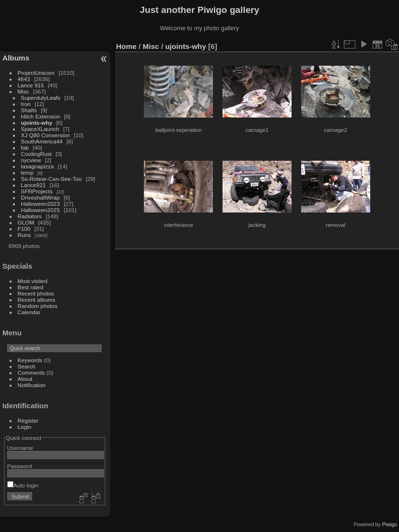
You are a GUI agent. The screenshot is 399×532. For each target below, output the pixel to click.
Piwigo (390, 524)
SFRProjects (37, 191)
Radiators (30, 216)
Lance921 (34, 185)
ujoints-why (37, 123)
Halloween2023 (41, 204)
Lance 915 (31, 85)
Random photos (38, 306)
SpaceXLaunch (40, 129)
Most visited (33, 281)
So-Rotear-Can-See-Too (52, 179)
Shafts (30, 110)
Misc (23, 91)
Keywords (30, 360)
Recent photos (36, 293)
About (25, 379)
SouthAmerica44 (42, 141)
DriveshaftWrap (41, 197)
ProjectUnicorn (36, 73)
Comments (31, 372)
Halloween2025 (41, 210)
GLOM (26, 222)
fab (25, 148)
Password (20, 466)
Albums (16, 58)
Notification (32, 385)
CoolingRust (36, 154)
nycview (31, 160)
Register (28, 420)
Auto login (23, 485)
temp (27, 172)
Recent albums (36, 300)
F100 (24, 229)
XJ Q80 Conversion (46, 135)
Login (25, 427)
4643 (24, 79)
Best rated (31, 287)
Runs (24, 235)
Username (20, 448)
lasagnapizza (38, 166)
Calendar (29, 312)
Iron (26, 104)
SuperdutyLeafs (41, 98)
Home (126, 46)
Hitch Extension (41, 116)
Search (27, 366)
